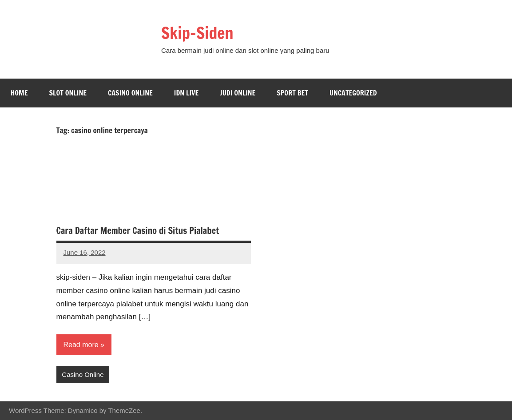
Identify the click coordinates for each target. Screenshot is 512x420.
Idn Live (187, 93)
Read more (81, 345)
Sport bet (292, 93)
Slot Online (68, 93)
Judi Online (238, 93)
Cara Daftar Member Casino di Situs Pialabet (138, 231)
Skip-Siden (197, 33)
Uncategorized (353, 93)
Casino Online (130, 93)
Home (19, 93)
